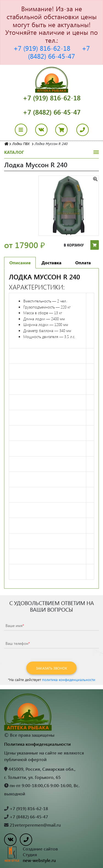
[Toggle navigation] (24, 130)
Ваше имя (15, 626)
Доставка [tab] (51, 263)
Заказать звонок (52, 668)
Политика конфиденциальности (37, 744)
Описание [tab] (20, 263)
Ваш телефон (18, 643)
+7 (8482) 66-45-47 (59, 52)
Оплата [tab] (83, 263)
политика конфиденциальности (69, 680)
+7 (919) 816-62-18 (42, 48)
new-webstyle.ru (39, 860)
